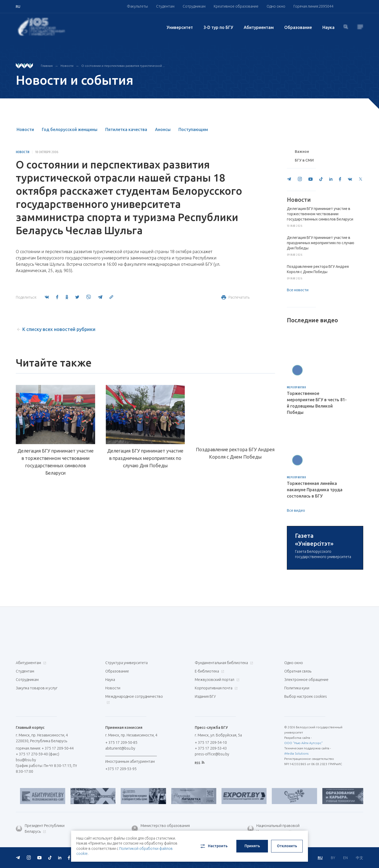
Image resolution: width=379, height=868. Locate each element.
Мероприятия (296, 388)
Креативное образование (236, 6)
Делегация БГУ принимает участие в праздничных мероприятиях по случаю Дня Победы (145, 458)
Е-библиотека (209, 671)
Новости (67, 66)
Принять (252, 846)
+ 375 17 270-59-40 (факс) (38, 754)
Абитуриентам (259, 27)
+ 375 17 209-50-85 (121, 742)
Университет (180, 27)
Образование (298, 27)
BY (333, 858)
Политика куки (297, 688)
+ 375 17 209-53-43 (211, 748)
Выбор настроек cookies (306, 696)
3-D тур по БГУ (218, 27)
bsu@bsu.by (26, 760)
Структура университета (126, 663)
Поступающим (193, 129)
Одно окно (276, 6)
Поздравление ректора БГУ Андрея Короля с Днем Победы (235, 453)
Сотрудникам (194, 6)
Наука (328, 27)
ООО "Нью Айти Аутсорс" (303, 743)
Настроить (214, 846)
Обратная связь (298, 671)
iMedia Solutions (296, 753)
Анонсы (163, 129)
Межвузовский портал (216, 680)
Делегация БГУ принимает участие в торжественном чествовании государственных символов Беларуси (56, 462)
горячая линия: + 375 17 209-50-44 (45, 748)
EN (345, 858)
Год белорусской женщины (70, 129)
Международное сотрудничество (134, 699)
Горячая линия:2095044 (313, 6)
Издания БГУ (205, 696)
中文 (360, 858)
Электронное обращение (306, 680)
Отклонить (287, 846)
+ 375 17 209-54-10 (211, 742)
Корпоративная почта (216, 688)
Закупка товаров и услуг (37, 688)
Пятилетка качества (126, 129)
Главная (47, 66)
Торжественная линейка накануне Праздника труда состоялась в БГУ (315, 490)
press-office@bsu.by (212, 754)
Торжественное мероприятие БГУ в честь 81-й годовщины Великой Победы (317, 403)
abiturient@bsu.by (120, 748)
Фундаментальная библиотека (223, 663)
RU (320, 858)
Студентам (165, 6)
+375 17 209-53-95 (121, 769)
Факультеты (137, 6)
